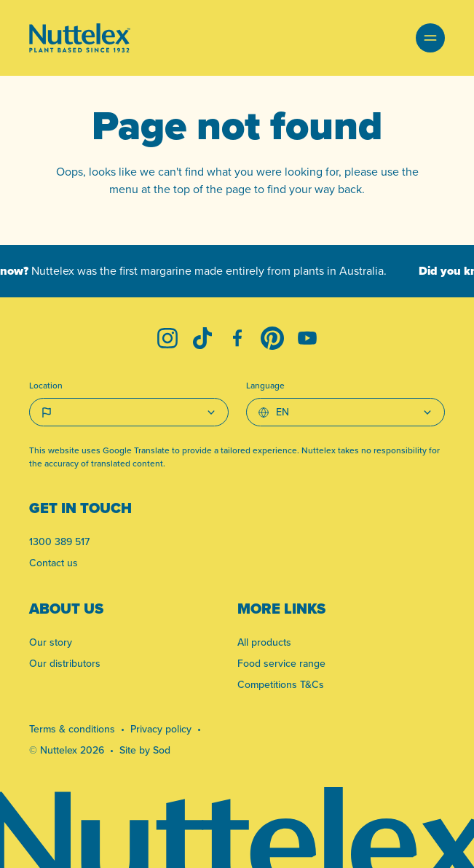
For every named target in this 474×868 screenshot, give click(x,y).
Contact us (54, 563)
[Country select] (129, 412)
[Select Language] (346, 412)
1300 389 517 (59, 541)
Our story (51, 642)
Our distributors (65, 663)
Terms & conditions (72, 729)
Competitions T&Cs (281, 684)
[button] (430, 38)
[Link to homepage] (80, 38)
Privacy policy (161, 729)
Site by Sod (145, 750)
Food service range (281, 663)
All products (264, 642)
